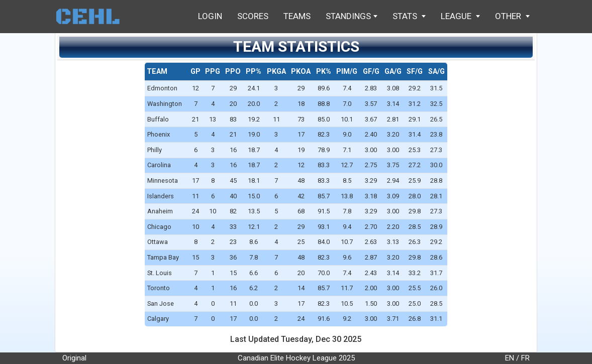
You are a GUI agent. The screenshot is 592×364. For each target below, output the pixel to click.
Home (92, 16)
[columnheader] (166, 72)
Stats (409, 16)
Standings (352, 16)
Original (74, 358)
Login (210, 16)
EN (510, 358)
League (460, 16)
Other (512, 16)
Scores (253, 16)
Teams (297, 16)
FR (525, 358)
